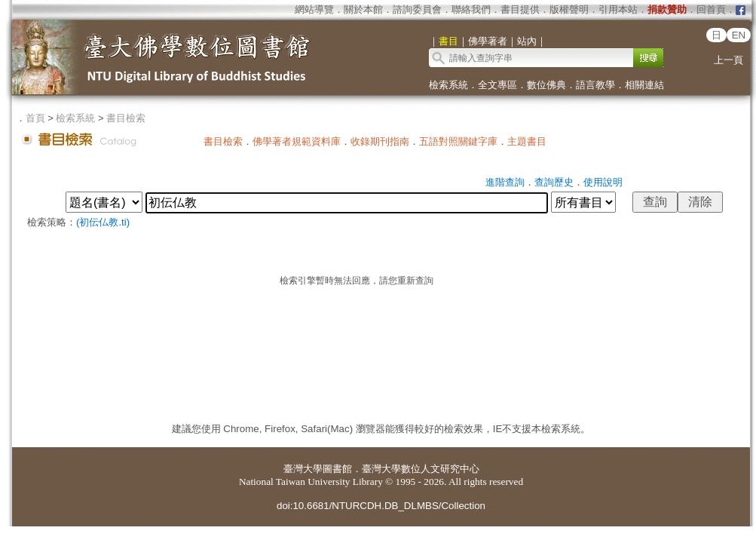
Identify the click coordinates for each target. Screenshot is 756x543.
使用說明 (603, 182)
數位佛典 (546, 85)
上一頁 (728, 60)
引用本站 (618, 9)
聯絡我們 (471, 9)
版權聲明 (569, 9)
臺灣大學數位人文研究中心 (421, 469)
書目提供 (520, 9)
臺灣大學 (303, 469)
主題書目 (527, 141)
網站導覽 (314, 9)
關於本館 (363, 9)
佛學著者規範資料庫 (297, 141)
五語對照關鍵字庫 (458, 141)
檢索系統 (448, 85)
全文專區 (497, 85)
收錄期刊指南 (380, 141)
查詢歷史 (554, 182)
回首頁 (711, 9)
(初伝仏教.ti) (103, 222)
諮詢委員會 (417, 9)
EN (739, 35)
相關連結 (644, 85)
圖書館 (337, 469)
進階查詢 (505, 182)
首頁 (35, 118)
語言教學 (595, 85)
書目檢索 (126, 118)
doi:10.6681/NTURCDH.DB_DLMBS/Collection (381, 506)
